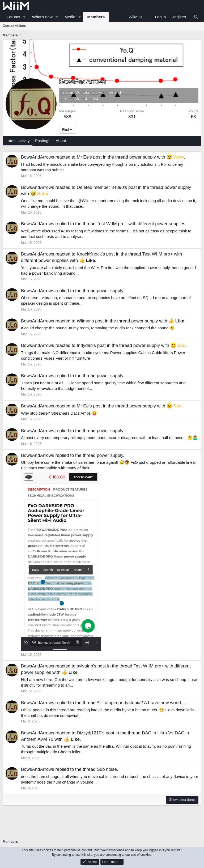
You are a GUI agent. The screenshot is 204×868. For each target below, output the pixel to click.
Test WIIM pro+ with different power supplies (141, 224)
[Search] (196, 17)
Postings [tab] (43, 141)
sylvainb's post (91, 666)
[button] (24, 17)
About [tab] (61, 141)
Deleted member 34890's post (107, 187)
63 (194, 117)
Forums (13, 17)
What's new (42, 17)
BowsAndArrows (38, 157)
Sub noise (107, 769)
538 (67, 117)
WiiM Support (141, 17)
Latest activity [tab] (18, 141)
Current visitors (14, 26)
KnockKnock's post (96, 254)
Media (70, 17)
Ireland (115, 92)
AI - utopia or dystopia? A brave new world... (141, 703)
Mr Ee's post (89, 157)
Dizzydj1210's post (95, 733)
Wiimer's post (90, 321)
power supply (143, 157)
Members (96, 17)
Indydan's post (91, 345)
